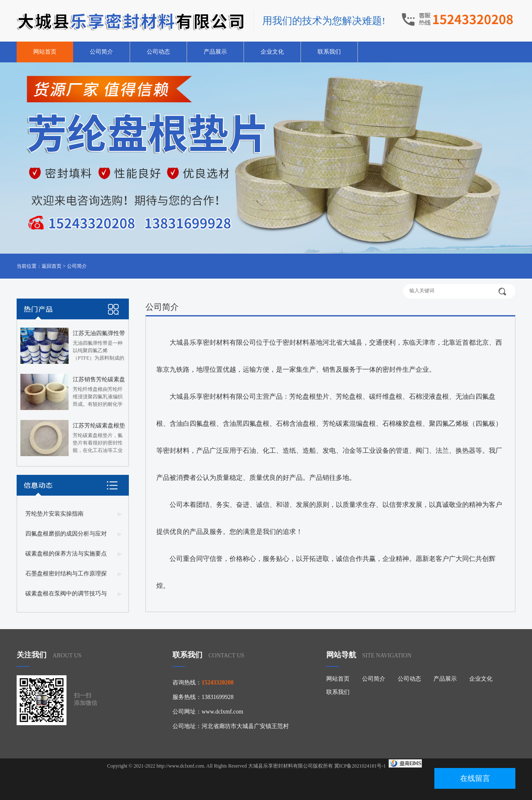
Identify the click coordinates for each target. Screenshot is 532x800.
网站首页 (45, 52)
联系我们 (329, 52)
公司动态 (158, 52)
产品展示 (215, 52)
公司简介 (101, 52)
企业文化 (272, 52)
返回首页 (52, 266)
